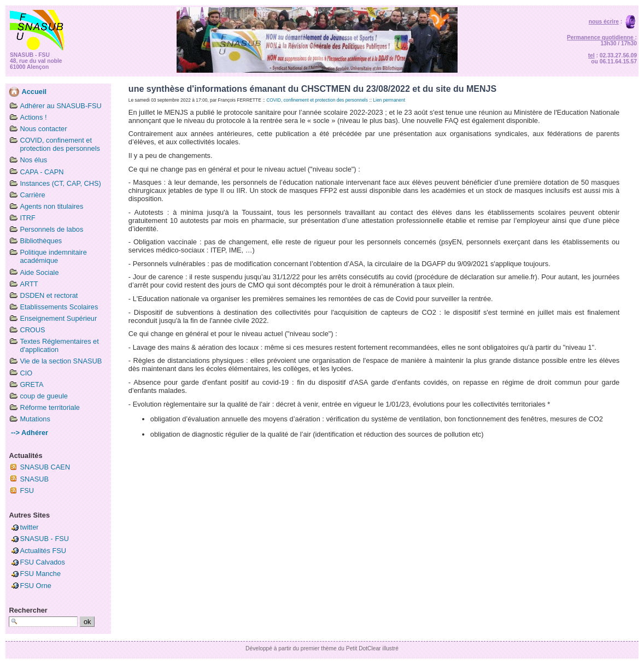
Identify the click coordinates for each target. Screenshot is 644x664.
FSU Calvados (42, 562)
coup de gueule (44, 396)
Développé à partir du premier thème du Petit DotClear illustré (322, 648)
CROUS (32, 330)
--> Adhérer (28, 433)
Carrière (32, 195)
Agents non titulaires (51, 206)
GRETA (31, 384)
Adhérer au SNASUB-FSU (60, 106)
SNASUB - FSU (44, 539)
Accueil (28, 92)
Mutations (35, 419)
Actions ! (33, 117)
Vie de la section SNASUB (61, 361)
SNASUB (34, 479)
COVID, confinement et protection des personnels (60, 144)
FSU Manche (40, 574)
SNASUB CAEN (45, 467)
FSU (27, 490)
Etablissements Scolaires (59, 307)
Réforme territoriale (50, 407)
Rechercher (28, 610)
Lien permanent (389, 100)
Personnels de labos (51, 229)
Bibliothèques (41, 241)
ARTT (29, 284)
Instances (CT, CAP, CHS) (60, 183)
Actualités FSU (43, 551)
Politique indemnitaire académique (53, 256)
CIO (26, 373)
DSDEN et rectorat (49, 295)
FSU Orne (36, 586)
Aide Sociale (39, 272)
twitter (29, 527)
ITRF (27, 218)
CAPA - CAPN (42, 172)
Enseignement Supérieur (58, 318)
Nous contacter (43, 129)
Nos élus (33, 160)
